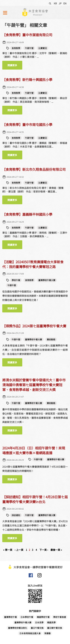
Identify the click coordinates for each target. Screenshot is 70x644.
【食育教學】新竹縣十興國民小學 (27, 80)
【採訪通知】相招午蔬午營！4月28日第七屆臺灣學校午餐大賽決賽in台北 (35, 499)
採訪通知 (16, 515)
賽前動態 (51, 339)
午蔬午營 (29, 48)
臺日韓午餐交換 (55, 628)
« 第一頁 (8, 550)
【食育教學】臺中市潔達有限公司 (27, 35)
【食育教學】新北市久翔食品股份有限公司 (34, 169)
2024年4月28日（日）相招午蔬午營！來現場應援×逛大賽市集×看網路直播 (34, 450)
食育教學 (16, 48)
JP (60, 3)
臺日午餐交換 (37, 628)
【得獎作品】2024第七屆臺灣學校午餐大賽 (34, 326)
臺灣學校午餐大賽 (47, 280)
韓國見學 (51, 622)
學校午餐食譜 (60, 617)
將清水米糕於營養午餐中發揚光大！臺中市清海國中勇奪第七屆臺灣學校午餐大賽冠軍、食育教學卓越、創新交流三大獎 (34, 385)
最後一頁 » (56, 550)
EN (65, 3)
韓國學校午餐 (43, 617)
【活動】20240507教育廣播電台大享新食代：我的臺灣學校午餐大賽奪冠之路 (33, 264)
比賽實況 (43, 48)
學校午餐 (16, 280)
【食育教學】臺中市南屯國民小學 (27, 124)
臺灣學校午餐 (10, 617)
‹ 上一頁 (19, 550)
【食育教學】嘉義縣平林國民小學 (27, 214)
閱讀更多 (15, 65)
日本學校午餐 (27, 617)
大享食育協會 (31, 576)
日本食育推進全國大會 (30, 633)
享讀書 (47, 633)
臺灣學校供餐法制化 (18, 628)
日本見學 (39, 622)
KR (55, 3)
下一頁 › (44, 550)
